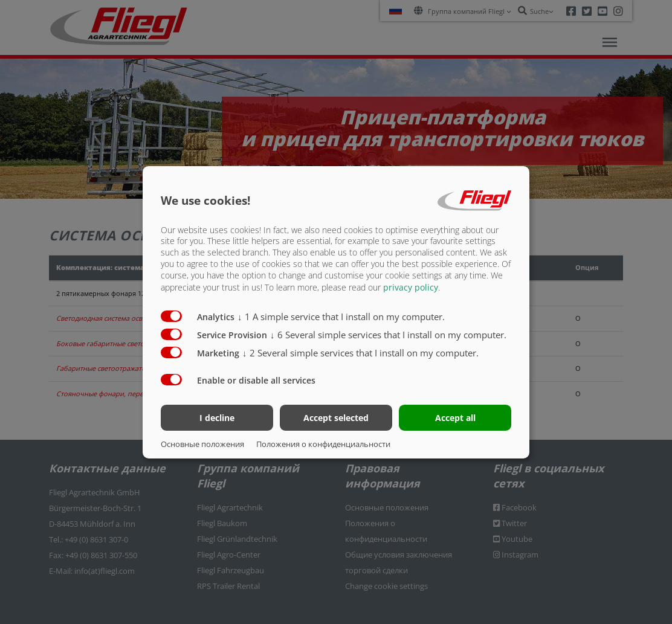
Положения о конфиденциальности (323, 444)
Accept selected (336, 418)
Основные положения (202, 444)
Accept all (455, 418)
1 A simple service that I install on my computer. (341, 317)
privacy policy (411, 287)
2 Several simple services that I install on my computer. (360, 353)
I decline (217, 418)
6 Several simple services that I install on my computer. (388, 335)
